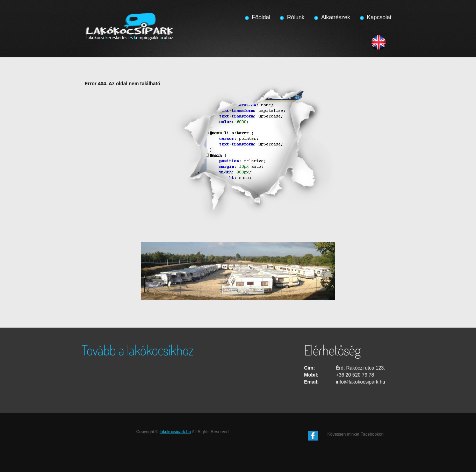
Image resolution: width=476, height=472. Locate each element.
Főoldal (261, 17)
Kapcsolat (379, 17)
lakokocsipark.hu (175, 432)
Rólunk (296, 17)
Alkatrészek (336, 17)
